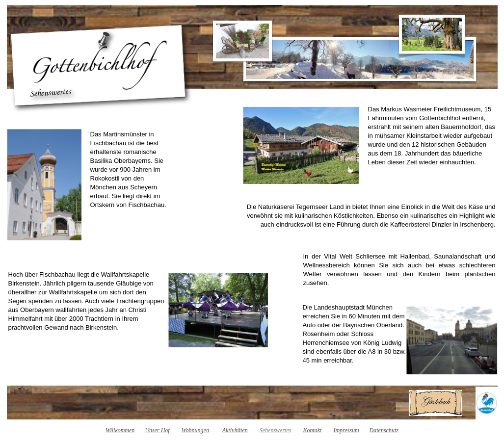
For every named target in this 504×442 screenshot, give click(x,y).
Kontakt (312, 430)
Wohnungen (195, 430)
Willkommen (120, 430)
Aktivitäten (235, 430)
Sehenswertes (276, 430)
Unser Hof (157, 430)
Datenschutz (384, 430)
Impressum (346, 430)
